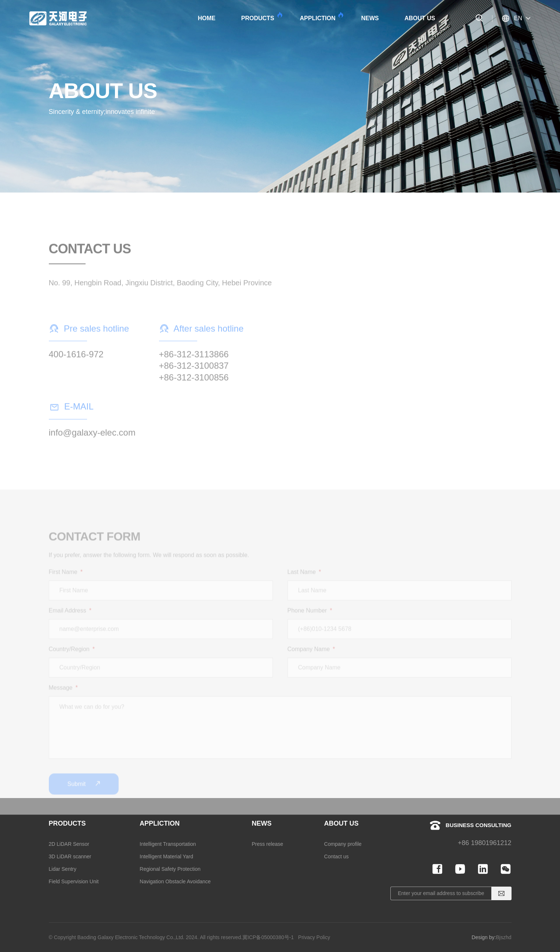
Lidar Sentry (63, 869)
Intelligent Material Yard (166, 856)
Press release (267, 844)
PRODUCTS (261, 17)
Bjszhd (503, 937)
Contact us (337, 856)
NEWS (370, 18)
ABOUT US (420, 18)
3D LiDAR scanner (70, 856)
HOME (207, 18)
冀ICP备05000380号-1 (268, 937)
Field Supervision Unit (74, 881)
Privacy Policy (314, 937)
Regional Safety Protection (170, 869)
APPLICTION (321, 17)
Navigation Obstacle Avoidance (175, 881)
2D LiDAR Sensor (69, 844)
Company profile (343, 844)
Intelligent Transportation (168, 844)
